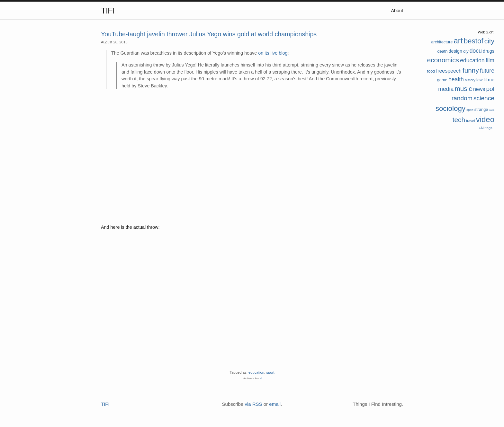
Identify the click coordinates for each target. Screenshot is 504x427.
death (442, 51)
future (487, 71)
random (462, 98)
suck (492, 110)
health (456, 79)
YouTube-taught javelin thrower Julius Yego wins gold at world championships (209, 34)
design (455, 51)
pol (490, 89)
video (485, 119)
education (472, 60)
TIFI (108, 11)
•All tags (486, 128)
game (442, 80)
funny (471, 70)
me (491, 80)
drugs (489, 51)
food (431, 71)
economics (443, 60)
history (470, 80)
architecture (442, 42)
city (489, 41)
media (446, 89)
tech (459, 120)
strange (481, 109)
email (275, 404)
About (397, 11)
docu (476, 51)
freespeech (449, 71)
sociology (450, 108)
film (490, 60)
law (479, 80)
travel (470, 121)
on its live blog (273, 53)
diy (466, 51)
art (458, 41)
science (484, 98)
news (479, 89)
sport (470, 110)
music (463, 89)
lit (485, 80)
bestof (474, 41)
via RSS (253, 404)
